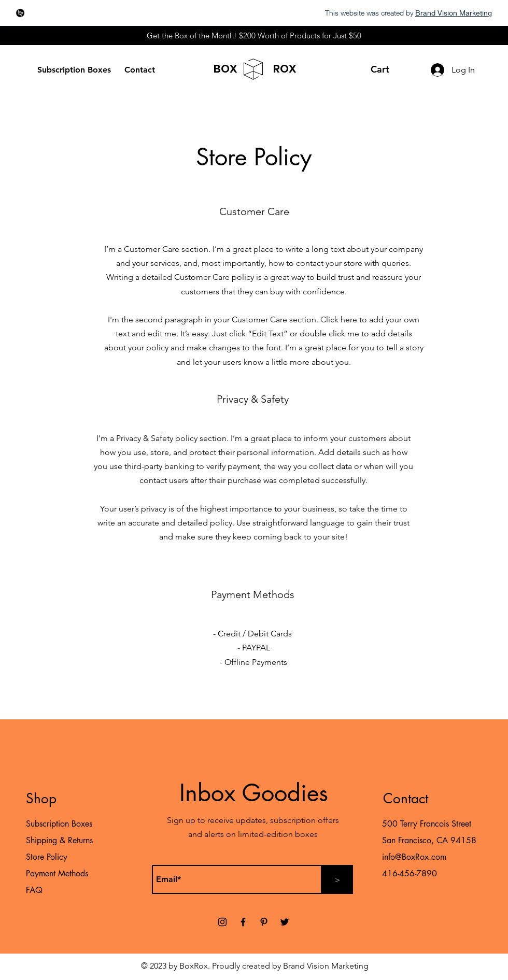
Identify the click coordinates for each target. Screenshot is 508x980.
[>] (337, 879)
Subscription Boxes (59, 824)
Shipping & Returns (59, 840)
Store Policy (47, 857)
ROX (285, 69)
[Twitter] (285, 922)
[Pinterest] (264, 922)
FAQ (34, 890)
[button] (386, 69)
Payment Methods (58, 874)
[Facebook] (243, 922)
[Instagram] (222, 922)
